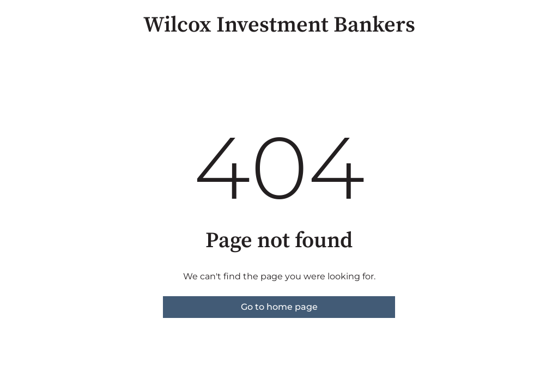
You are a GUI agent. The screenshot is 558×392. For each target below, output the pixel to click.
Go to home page (279, 307)
